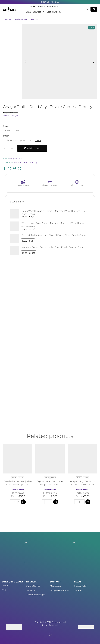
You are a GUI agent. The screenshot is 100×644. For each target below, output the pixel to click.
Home (8, 19)
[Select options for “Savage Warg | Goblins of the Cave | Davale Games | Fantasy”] (88, 502)
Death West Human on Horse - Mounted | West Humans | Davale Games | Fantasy (54, 211)
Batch (6, 136)
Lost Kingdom (54, 12)
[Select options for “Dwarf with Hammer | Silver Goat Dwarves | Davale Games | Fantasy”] (23, 502)
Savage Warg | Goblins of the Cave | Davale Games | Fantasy (82, 485)
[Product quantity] (8, 148)
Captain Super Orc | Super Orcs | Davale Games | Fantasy (50, 485)
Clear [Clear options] (38, 141)
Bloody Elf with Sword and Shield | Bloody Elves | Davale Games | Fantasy (54, 235)
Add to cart (34, 148)
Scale (6, 126)
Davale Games (37, 7)
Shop (57, 2)
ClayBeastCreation (35, 12)
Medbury (52, 7)
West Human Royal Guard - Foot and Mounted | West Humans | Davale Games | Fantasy (54, 223)
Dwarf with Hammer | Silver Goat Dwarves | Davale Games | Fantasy (18, 485)
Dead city (34, 19)
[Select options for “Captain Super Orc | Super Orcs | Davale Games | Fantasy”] (56, 502)
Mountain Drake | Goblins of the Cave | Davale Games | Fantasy (54, 247)
